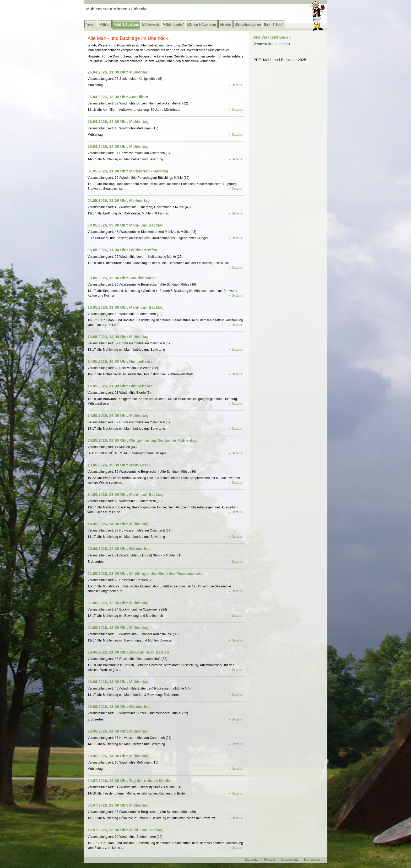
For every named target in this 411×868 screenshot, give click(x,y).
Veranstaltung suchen (272, 44)
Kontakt (269, 860)
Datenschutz (290, 860)
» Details (236, 85)
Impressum (312, 860)
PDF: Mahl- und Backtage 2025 (280, 60)
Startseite (252, 860)
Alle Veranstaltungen (272, 37)
